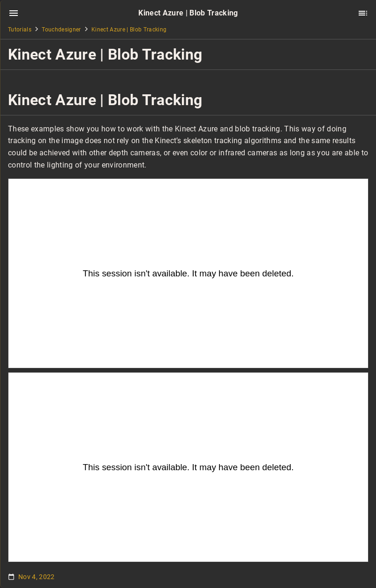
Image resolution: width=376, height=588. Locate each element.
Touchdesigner (61, 30)
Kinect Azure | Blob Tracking (129, 30)
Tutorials (20, 30)
